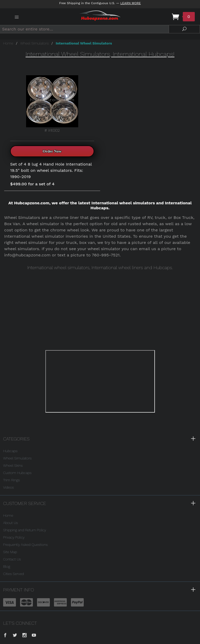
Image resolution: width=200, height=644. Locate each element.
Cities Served (14, 574)
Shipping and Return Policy (25, 530)
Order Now (52, 151)
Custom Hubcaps (17, 473)
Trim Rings (11, 480)
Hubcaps (10, 451)
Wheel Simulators (35, 43)
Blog (7, 566)
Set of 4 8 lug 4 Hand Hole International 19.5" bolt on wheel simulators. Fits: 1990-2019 (51, 170)
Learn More (131, 3)
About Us (11, 523)
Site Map (10, 552)
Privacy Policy (14, 537)
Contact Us (12, 559)
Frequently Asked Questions (25, 545)
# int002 (52, 104)
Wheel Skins (13, 465)
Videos (8, 487)
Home (8, 43)
